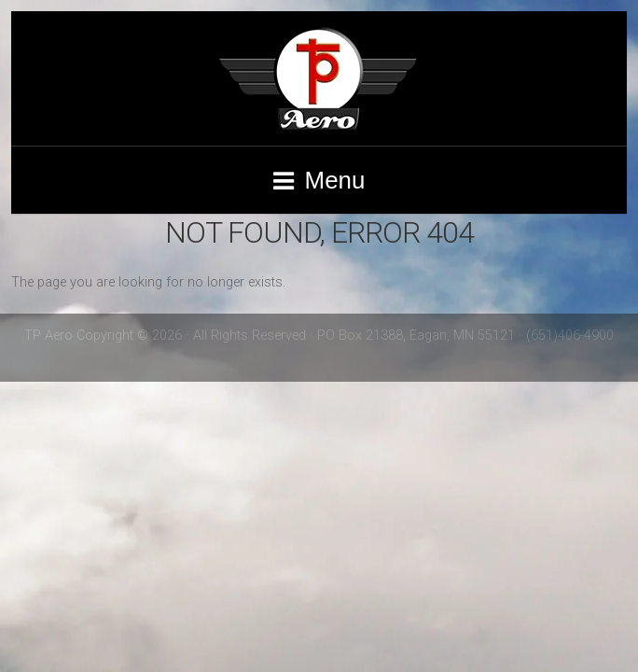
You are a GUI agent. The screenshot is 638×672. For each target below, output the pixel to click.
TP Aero (319, 78)
